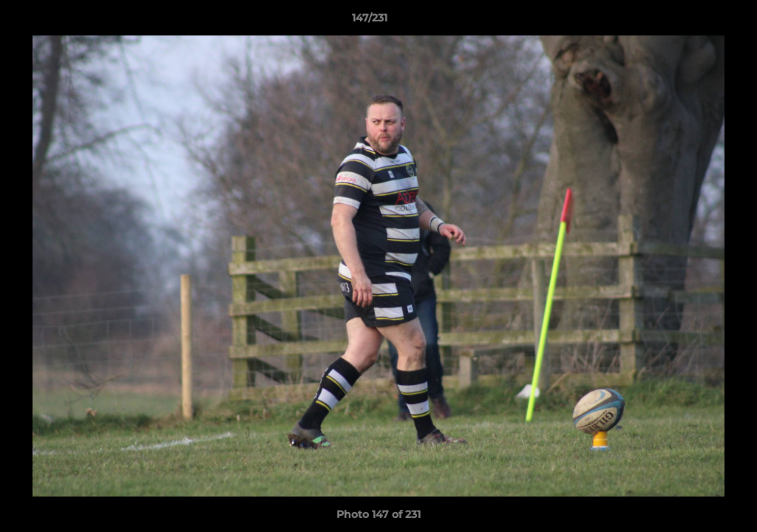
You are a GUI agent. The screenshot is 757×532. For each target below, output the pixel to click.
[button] (695, 21)
